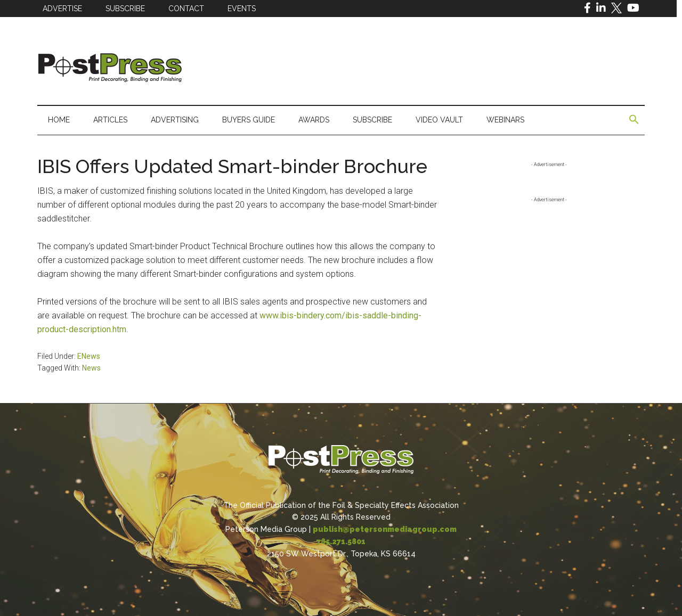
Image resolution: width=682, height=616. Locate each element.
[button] (634, 120)
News (91, 368)
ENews (89, 356)
